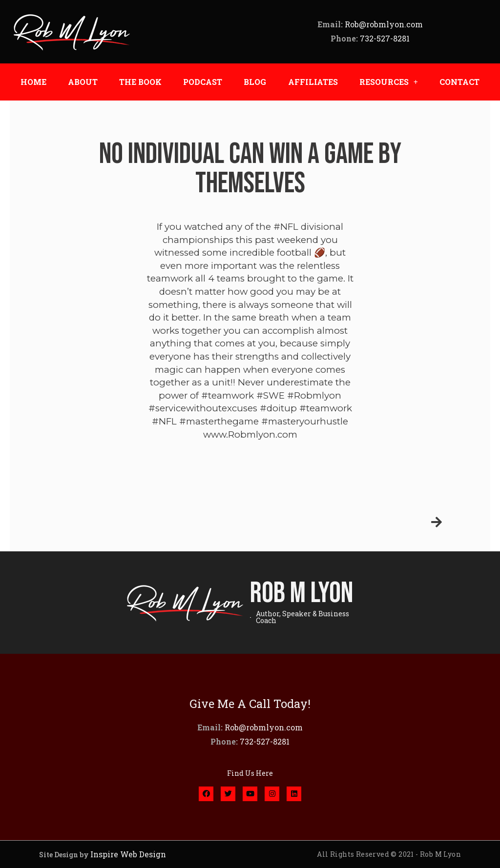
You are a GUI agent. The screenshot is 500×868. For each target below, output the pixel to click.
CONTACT (459, 82)
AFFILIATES (313, 82)
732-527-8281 (385, 38)
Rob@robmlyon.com (384, 24)
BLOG (255, 82)
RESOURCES (389, 82)
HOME (33, 82)
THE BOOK (140, 82)
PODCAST (203, 82)
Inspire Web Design (128, 854)
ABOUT (83, 82)
